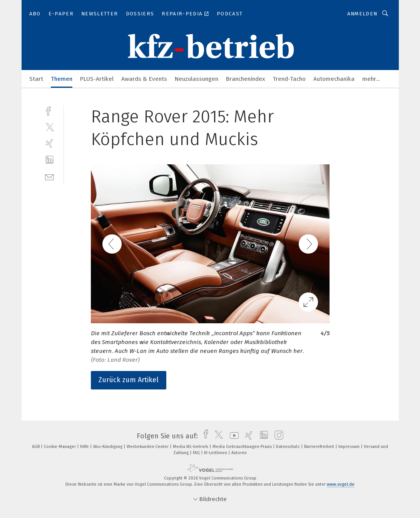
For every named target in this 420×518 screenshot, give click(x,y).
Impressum (350, 447)
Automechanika (334, 79)
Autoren (239, 453)
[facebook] (49, 110)
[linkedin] (49, 160)
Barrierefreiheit (320, 447)
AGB (36, 447)
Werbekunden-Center (148, 447)
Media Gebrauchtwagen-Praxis (243, 447)
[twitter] (49, 127)
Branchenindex (245, 79)
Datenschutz (289, 447)
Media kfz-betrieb (191, 447)
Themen (62, 79)
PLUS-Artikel (97, 79)
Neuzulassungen (197, 79)
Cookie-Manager (60, 447)
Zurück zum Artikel (129, 380)
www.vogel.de (341, 484)
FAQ (197, 453)
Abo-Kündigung (108, 447)
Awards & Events (144, 79)
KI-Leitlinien (216, 453)
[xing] (49, 143)
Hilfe (85, 447)
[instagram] (277, 436)
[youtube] (232, 436)
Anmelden (362, 14)
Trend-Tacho (289, 79)
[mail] (49, 176)
